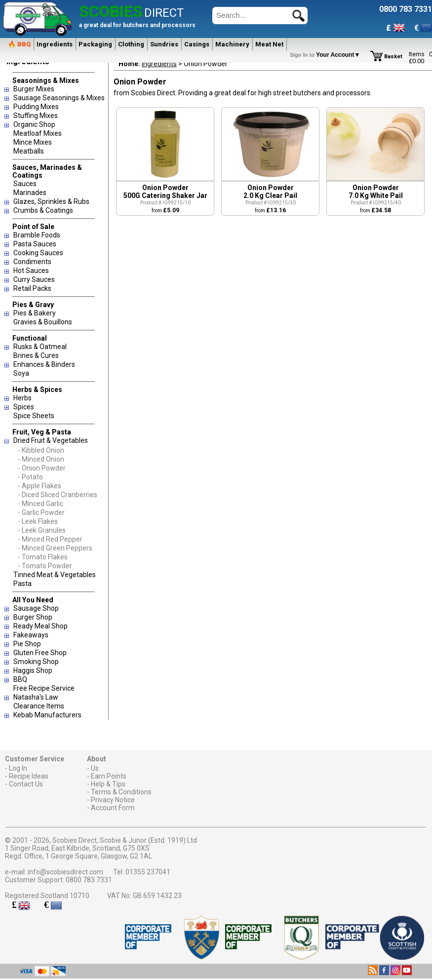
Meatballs (29, 151)
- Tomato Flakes (43, 557)
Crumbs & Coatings (43, 210)
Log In (18, 768)
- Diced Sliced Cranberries (58, 495)
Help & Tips (108, 784)
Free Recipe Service (44, 688)
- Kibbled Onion (41, 450)
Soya (21, 373)
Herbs (22, 398)
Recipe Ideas (29, 776)
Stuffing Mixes (36, 116)
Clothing (131, 44)
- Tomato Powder (45, 566)
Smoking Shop (36, 662)
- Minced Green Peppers (55, 548)
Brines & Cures (36, 355)
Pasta (22, 584)
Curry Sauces (34, 279)
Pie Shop (27, 644)
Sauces (25, 184)
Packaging (95, 44)
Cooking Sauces (38, 253)
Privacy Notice (113, 800)
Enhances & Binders (44, 364)
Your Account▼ (327, 55)
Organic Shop (34, 124)
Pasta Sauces (35, 244)
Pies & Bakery (35, 313)
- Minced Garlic (40, 504)
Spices (24, 407)
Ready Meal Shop (40, 626)
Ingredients (55, 44)
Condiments (32, 262)
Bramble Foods (37, 235)
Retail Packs (32, 288)
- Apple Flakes (39, 486)
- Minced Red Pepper (50, 539)
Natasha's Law (36, 697)
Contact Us (26, 784)
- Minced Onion (41, 459)
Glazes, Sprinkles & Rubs (51, 201)
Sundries (164, 44)
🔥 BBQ (19, 44)
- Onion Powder (42, 468)
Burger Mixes (34, 89)
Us (95, 768)
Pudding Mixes (36, 107)
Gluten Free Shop (40, 653)
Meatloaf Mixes (38, 133)
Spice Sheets (34, 416)
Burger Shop (33, 617)
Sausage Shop (36, 608)
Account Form (113, 808)
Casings (197, 44)
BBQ (20, 679)
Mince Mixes (33, 142)
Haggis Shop (33, 670)
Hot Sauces (31, 271)
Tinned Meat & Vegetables (55, 575)
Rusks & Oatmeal (40, 347)
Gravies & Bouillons (43, 322)
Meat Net (269, 44)
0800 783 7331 (89, 880)
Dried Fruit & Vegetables (51, 440)
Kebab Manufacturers (47, 715)
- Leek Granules (42, 530)
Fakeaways (31, 635)
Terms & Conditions (121, 792)
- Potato (30, 477)
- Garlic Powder (41, 512)
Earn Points (109, 776)
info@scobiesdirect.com (65, 872)
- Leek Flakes (38, 521)
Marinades (30, 193)
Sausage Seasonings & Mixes (59, 98)
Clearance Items (39, 706)
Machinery (232, 44)
